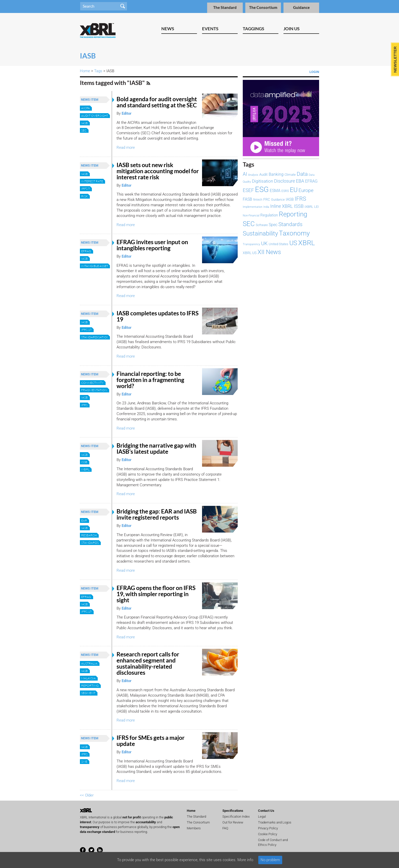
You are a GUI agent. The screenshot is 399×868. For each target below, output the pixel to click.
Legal (262, 816)
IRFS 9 (85, 189)
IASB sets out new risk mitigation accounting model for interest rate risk (158, 171)
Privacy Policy (268, 828)
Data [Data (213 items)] (302, 174)
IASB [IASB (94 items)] (290, 199)
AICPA (85, 108)
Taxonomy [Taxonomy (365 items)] (294, 233)
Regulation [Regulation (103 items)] (269, 215)
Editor (127, 113)
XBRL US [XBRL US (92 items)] (250, 253)
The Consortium (263, 8)
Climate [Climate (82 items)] (290, 174)
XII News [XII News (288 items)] (269, 252)
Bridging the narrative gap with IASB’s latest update (156, 448)
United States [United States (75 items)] (279, 244)
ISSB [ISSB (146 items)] (299, 206)
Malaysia (88, 678)
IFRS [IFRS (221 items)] (300, 199)
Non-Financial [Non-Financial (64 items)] (251, 215)
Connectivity (92, 383)
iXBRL (85, 469)
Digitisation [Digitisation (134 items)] (262, 181)
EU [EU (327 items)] (294, 190)
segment (88, 693)
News (168, 29)
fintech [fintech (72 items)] (258, 200)
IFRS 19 (86, 330)
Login (314, 72)
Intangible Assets (95, 266)
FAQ (225, 828)
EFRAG (86, 251)
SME (84, 762)
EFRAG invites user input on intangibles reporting (152, 245)
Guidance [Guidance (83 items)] (278, 199)
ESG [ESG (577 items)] (262, 189)
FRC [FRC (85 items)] (267, 199)
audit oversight (95, 116)
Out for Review (233, 822)
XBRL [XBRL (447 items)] (307, 243)
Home (85, 71)
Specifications (233, 811)
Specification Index (236, 816)
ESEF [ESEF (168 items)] (248, 190)
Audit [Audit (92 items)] (263, 175)
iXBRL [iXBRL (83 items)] (309, 207)
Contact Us (266, 811)
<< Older (87, 795)
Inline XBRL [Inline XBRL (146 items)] (282, 206)
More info (245, 860)
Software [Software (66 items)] (262, 225)
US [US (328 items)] (293, 243)
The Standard (225, 8)
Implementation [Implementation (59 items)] (253, 207)
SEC (84, 130)
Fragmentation (94, 390)
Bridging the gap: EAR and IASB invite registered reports (157, 514)
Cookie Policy (268, 834)
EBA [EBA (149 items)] (300, 181)
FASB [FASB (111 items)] (247, 199)
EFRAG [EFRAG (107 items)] (311, 181)
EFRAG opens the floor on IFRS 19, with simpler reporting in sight (156, 594)
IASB (84, 123)
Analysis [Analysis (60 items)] (253, 175)
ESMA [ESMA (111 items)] (275, 191)
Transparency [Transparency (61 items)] (251, 244)
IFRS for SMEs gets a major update (151, 741)
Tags (98, 71)
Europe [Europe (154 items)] (306, 190)
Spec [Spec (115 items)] (273, 225)
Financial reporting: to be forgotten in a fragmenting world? (150, 380)
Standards (90, 543)
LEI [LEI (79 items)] (316, 207)
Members (194, 828)
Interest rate (92, 181)
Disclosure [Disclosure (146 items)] (284, 181)
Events (210, 29)
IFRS (84, 405)
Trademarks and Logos (275, 822)
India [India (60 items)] (266, 207)
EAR (84, 520)
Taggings (253, 29)
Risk (84, 196)
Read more (126, 148)
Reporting (90, 686)
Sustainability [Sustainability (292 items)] (260, 233)
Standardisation (95, 337)
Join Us (291, 29)
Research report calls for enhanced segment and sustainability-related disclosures (148, 663)
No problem (270, 860)
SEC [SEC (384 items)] (249, 224)
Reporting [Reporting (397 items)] (293, 214)
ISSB (84, 462)
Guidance (301, 8)
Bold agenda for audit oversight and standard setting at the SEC (157, 102)
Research (89, 535)
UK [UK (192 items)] (264, 243)
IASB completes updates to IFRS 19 (158, 316)
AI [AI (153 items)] (245, 174)
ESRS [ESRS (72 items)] (285, 191)
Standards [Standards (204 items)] (290, 224)
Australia (89, 663)
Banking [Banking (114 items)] (276, 174)
